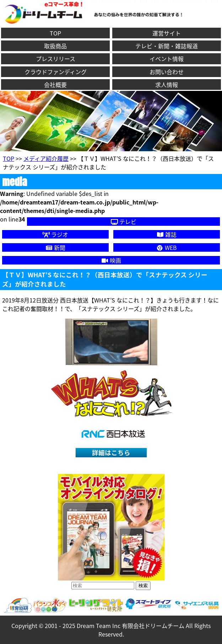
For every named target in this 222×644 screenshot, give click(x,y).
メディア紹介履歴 (46, 158)
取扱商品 (55, 46)
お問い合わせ (167, 72)
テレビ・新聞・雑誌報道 (167, 46)
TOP (55, 33)
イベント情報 (167, 59)
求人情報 (167, 84)
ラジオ (55, 234)
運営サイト (167, 33)
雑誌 (167, 234)
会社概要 (55, 84)
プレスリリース (56, 59)
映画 (111, 260)
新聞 (55, 247)
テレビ (124, 222)
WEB (167, 247)
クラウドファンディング (56, 72)
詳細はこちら (111, 453)
